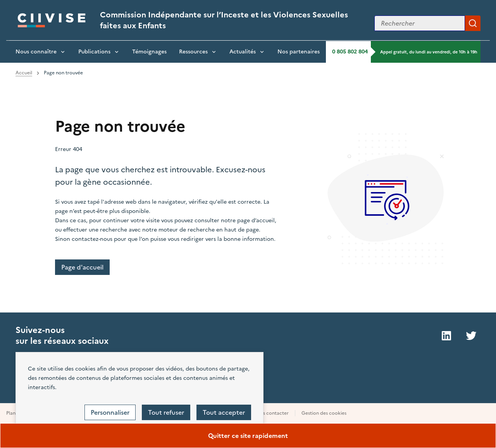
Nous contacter (271, 413)
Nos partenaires (299, 52)
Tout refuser (166, 412)
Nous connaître (36, 52)
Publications (94, 52)
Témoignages (149, 52)
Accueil (24, 73)
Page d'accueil (82, 267)
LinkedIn (446, 336)
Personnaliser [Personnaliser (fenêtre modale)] (110, 412)
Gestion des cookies (324, 413)
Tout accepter (224, 412)
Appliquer (473, 23)
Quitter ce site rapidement (248, 436)
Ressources (193, 52)
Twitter (471, 336)
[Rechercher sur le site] (420, 23)
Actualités (243, 52)
